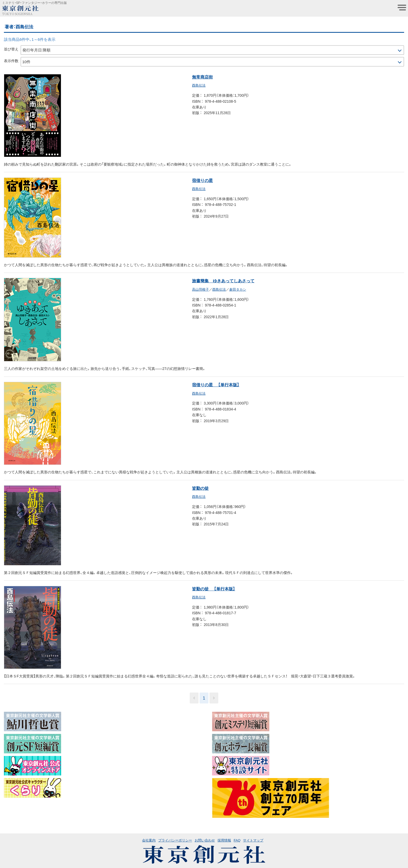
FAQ (237, 840)
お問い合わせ (205, 840)
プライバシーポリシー (175, 840)
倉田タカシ (238, 289)
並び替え (11, 49)
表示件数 (11, 61)
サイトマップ (253, 840)
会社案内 (149, 840)
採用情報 (224, 840)
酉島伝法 (199, 85)
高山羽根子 (200, 289)
